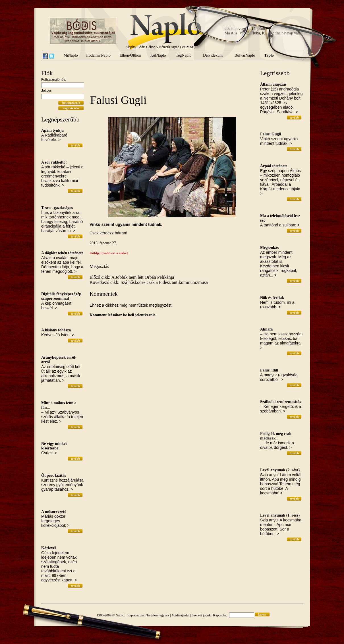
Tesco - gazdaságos (57, 208)
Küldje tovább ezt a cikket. (109, 253)
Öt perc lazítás (54, 475)
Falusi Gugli (271, 134)
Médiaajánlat (181, 615)
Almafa (266, 329)
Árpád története (274, 166)
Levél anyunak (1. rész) (280, 515)
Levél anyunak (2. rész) (280, 470)
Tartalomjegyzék (158, 615)
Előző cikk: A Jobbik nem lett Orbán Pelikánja (132, 277)
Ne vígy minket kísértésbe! (54, 446)
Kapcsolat (220, 615)
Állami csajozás (273, 84)
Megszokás (269, 248)
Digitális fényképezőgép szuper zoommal (61, 296)
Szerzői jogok (201, 615)
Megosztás (99, 266)
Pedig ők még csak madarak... (276, 436)
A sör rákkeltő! (54, 162)
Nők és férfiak (272, 298)
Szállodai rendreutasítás (281, 402)
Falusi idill (269, 370)
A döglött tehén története (62, 253)
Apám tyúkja (52, 130)
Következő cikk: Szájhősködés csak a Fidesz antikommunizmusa (149, 282)
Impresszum (136, 615)
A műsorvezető (54, 512)
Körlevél (48, 548)
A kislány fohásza (56, 330)
